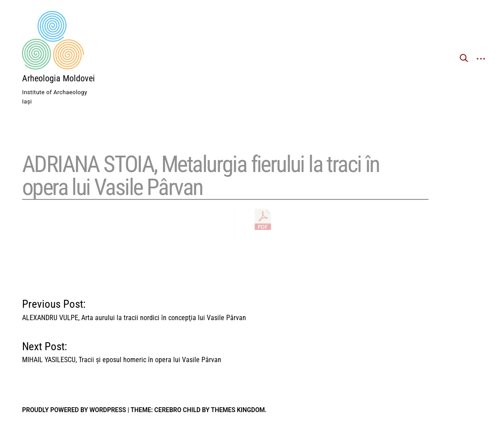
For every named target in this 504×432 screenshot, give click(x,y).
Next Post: (122, 350)
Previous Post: (134, 308)
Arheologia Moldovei (59, 78)
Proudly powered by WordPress (74, 410)
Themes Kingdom (238, 410)
